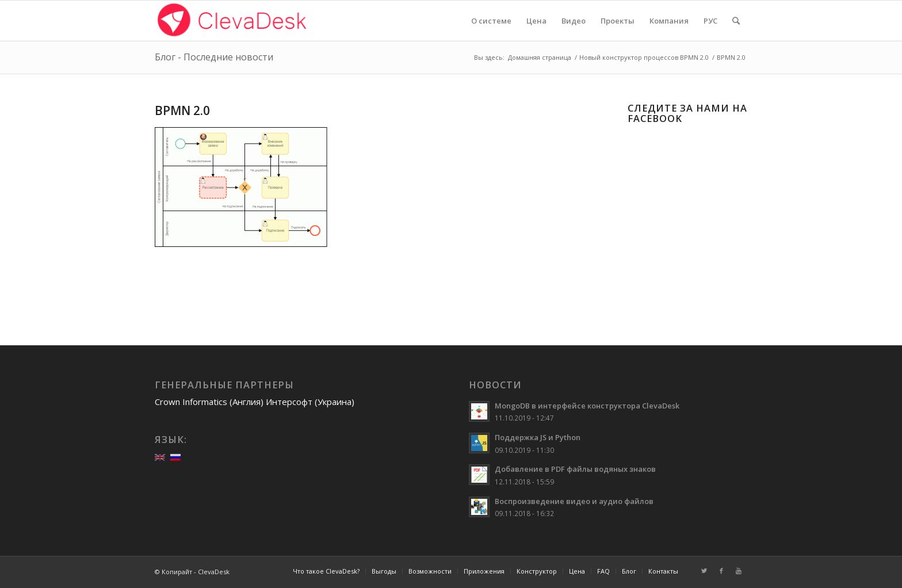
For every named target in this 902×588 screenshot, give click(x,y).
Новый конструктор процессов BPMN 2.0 (644, 57)
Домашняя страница (540, 57)
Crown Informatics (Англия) (209, 402)
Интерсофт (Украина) (310, 402)
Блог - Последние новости (214, 57)
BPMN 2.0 (182, 110)
